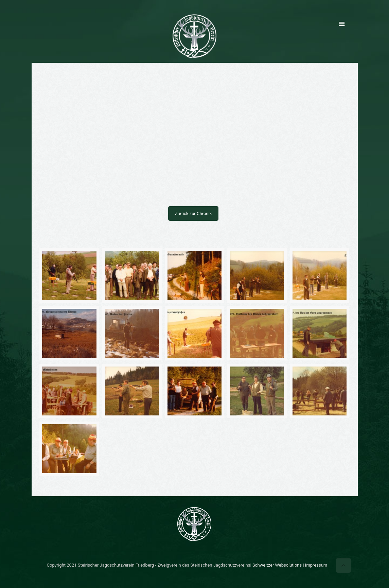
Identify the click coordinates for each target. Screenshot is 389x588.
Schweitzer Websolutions (277, 565)
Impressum (316, 565)
